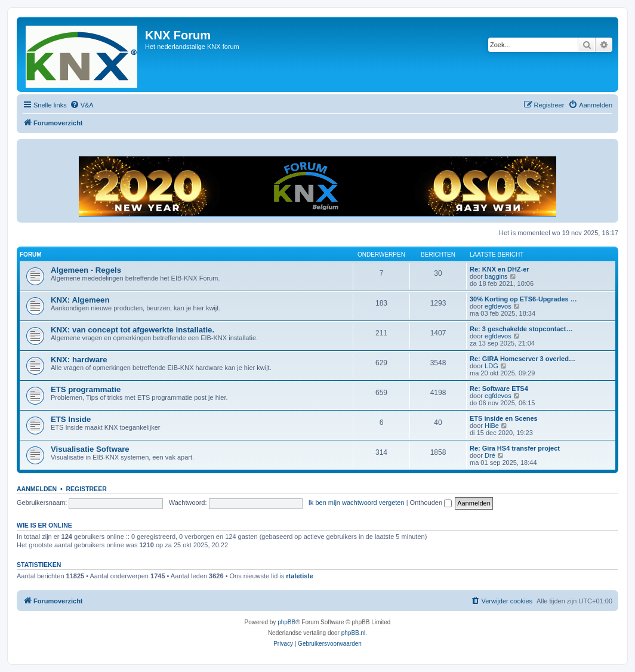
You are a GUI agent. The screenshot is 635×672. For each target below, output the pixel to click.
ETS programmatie (86, 389)
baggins (496, 276)
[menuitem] (82, 105)
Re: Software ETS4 (499, 389)
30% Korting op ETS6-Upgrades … (523, 299)
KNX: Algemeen (80, 300)
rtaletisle (299, 576)
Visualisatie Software (90, 449)
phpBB (286, 622)
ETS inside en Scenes (504, 418)
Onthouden (431, 503)
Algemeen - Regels (86, 270)
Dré (490, 455)
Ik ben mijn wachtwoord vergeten (357, 503)
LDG (491, 366)
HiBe (492, 426)
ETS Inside (71, 419)
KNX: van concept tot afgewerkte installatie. (132, 330)
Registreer (86, 489)
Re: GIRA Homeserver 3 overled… (523, 359)
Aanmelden (37, 489)
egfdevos (498, 306)
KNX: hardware (79, 360)
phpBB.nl (354, 633)
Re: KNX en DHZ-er (500, 269)
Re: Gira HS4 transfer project (515, 448)
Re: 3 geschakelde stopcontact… (521, 329)
